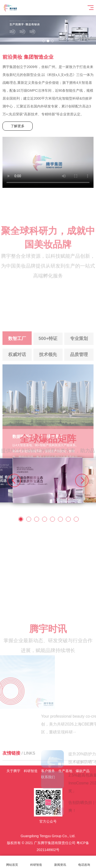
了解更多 (18, 126)
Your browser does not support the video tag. (48, 162)
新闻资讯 (60, 862)
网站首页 (12, 862)
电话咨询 (84, 862)
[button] (44, 41)
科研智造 (36, 862)
